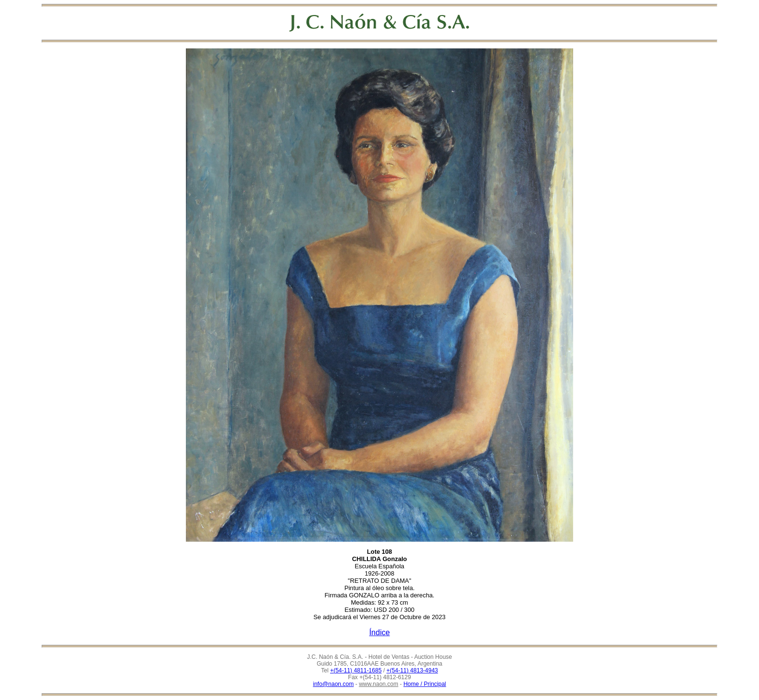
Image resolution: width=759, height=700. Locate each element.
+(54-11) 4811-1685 (356, 670)
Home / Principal (425, 684)
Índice (380, 632)
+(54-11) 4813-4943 (412, 670)
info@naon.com (334, 684)
